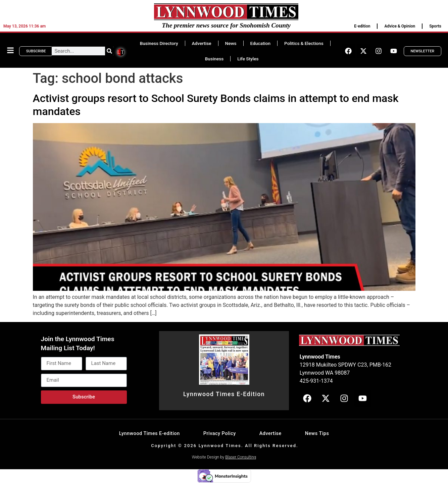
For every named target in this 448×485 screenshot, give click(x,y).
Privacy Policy (220, 434)
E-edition (362, 26)
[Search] (109, 51)
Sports (435, 26)
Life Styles (248, 59)
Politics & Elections (304, 43)
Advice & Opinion (400, 26)
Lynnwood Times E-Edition (224, 394)
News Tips (317, 434)
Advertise (202, 43)
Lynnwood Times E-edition (150, 434)
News (231, 43)
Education (260, 43)
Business (214, 59)
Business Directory (159, 43)
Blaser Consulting (241, 457)
